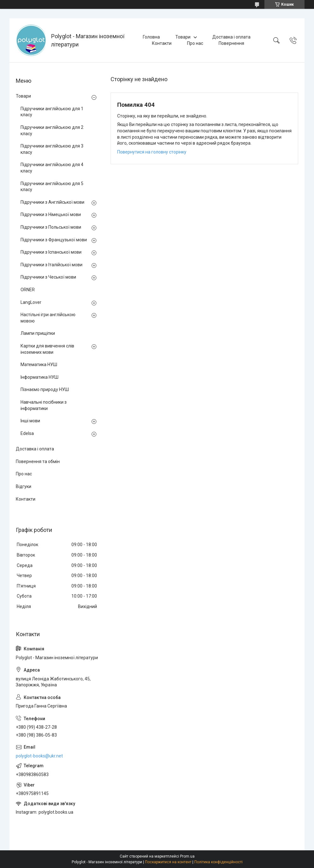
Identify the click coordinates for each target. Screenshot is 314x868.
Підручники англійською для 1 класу (52, 112)
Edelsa (27, 433)
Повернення (231, 43)
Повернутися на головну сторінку (152, 152)
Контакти (162, 43)
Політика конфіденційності (218, 862)
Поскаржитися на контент (168, 862)
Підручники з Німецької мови (51, 214)
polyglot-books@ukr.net (39, 756)
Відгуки (24, 486)
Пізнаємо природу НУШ (45, 389)
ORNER (28, 290)
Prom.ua (187, 856)
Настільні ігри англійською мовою (48, 318)
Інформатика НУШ (39, 377)
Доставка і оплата (231, 37)
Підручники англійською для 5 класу (52, 187)
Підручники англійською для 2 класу (52, 130)
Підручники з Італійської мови (51, 265)
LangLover (31, 302)
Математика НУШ (39, 365)
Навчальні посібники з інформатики (44, 405)
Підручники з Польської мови (51, 227)
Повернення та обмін (38, 461)
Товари (183, 37)
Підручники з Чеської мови (48, 277)
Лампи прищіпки (38, 333)
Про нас (195, 43)
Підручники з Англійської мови (52, 202)
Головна (151, 37)
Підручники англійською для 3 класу (52, 149)
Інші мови (30, 421)
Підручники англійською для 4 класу (52, 168)
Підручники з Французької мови (54, 240)
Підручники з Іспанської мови (51, 252)
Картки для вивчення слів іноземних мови (47, 349)
